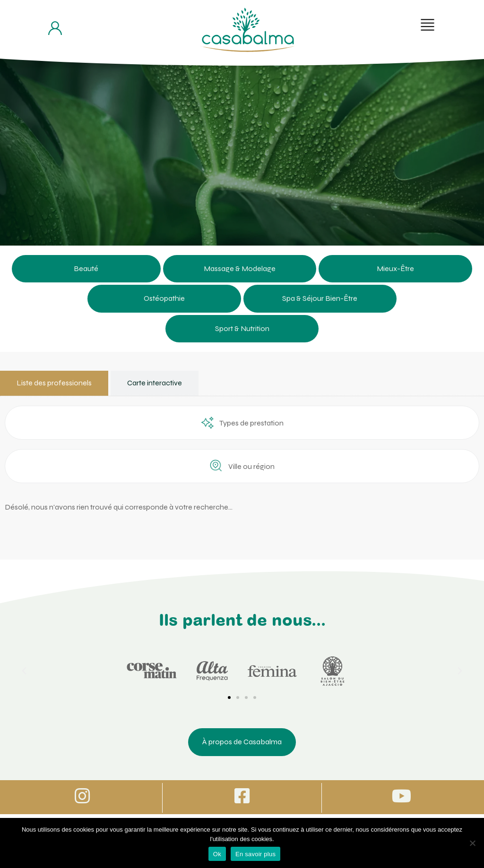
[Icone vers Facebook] (242, 797)
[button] (428, 25)
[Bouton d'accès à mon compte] (55, 28)
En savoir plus (255, 854)
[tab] (54, 383)
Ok (217, 854)
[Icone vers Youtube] (402, 797)
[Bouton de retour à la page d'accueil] (248, 30)
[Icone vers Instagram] (82, 797)
